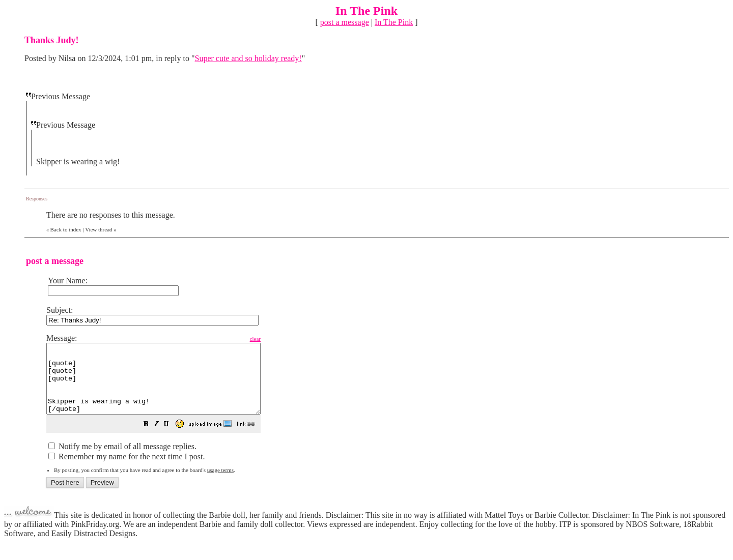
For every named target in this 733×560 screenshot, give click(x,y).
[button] (172, 439)
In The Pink (394, 22)
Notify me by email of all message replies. (122, 460)
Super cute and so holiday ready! (248, 58)
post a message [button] (345, 22)
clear (281, 339)
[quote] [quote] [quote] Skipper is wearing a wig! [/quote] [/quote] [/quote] (166, 386)
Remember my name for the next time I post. (126, 470)
